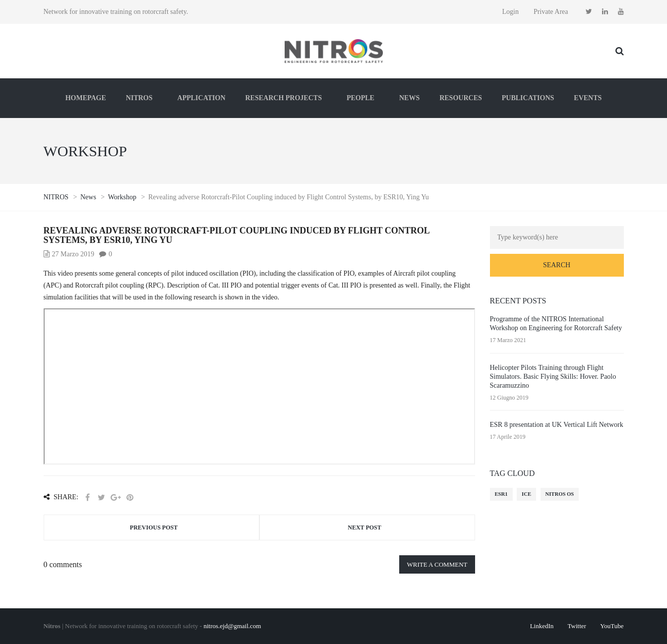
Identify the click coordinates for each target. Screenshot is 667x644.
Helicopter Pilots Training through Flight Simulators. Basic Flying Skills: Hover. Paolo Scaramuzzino (553, 377)
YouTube (612, 626)
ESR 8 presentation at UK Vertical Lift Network (557, 425)
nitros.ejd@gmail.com (232, 626)
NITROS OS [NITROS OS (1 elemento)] (560, 494)
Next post (364, 527)
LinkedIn (542, 626)
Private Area (551, 12)
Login (510, 12)
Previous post (154, 527)
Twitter (577, 626)
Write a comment (437, 564)
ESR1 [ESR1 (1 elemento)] (501, 494)
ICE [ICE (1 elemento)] (526, 494)
